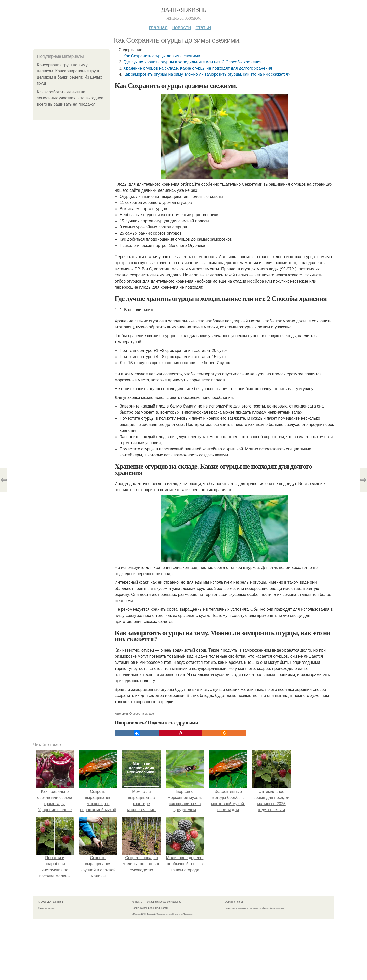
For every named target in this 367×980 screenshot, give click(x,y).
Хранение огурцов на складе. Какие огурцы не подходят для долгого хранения (198, 68)
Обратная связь (234, 902)
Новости (181, 27)
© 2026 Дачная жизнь (51, 902)
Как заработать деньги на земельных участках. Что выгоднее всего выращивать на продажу (70, 98)
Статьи (203, 27)
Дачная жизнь (183, 10)
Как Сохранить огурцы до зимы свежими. (162, 56)
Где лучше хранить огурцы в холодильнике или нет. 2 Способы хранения (192, 62)
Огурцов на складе (142, 714)
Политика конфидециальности (150, 908)
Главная (158, 27)
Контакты (137, 902)
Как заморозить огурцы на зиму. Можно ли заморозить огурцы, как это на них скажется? (207, 74)
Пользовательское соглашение (163, 902)
